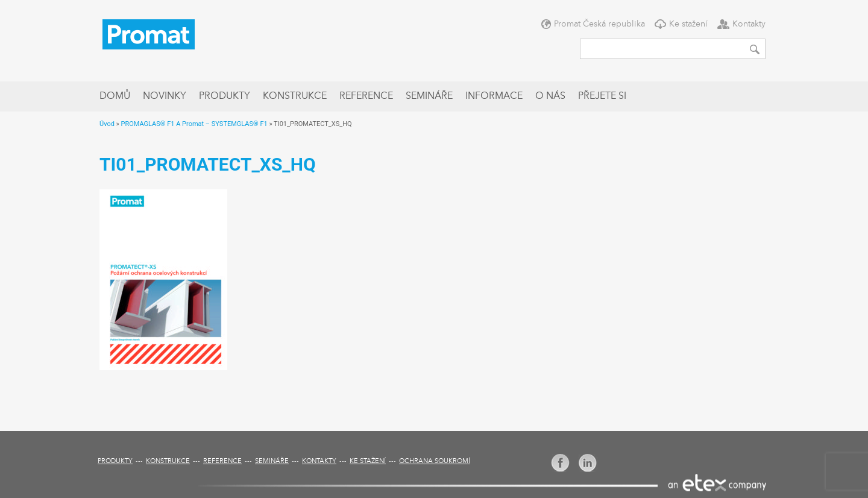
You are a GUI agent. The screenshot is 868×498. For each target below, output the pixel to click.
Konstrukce (295, 96)
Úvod (107, 124)
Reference (366, 96)
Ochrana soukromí (435, 462)
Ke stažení (688, 24)
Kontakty (749, 24)
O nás (550, 96)
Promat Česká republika (599, 24)
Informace (494, 96)
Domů (115, 96)
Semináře (429, 96)
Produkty (225, 96)
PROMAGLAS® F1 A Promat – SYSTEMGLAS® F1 (194, 124)
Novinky (165, 96)
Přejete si (602, 96)
